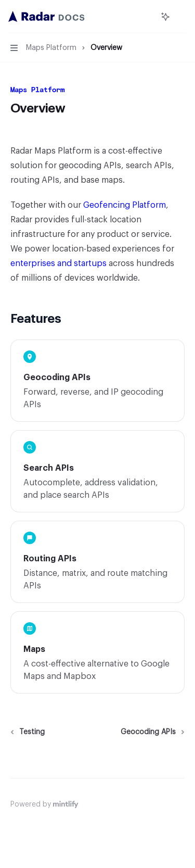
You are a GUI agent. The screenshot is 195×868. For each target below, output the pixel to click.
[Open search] (146, 17)
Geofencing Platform (125, 205)
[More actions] (181, 17)
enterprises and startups (58, 263)
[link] (97, 381)
